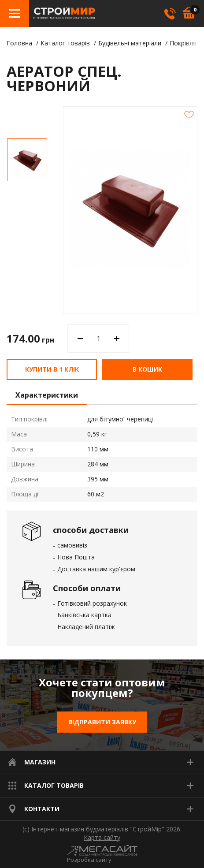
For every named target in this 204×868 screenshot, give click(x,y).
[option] (27, 160)
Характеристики (47, 395)
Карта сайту (102, 838)
